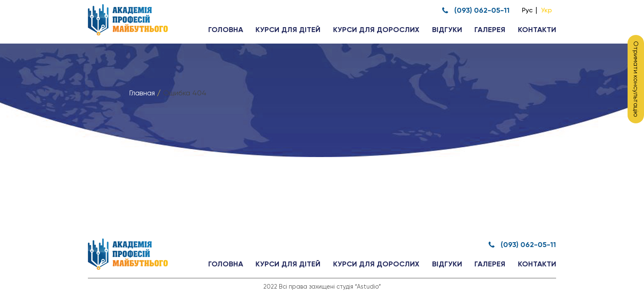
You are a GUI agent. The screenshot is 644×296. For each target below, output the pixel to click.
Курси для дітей (288, 30)
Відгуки (447, 30)
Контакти (537, 30)
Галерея (490, 30)
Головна (226, 30)
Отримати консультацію (636, 79)
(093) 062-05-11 (482, 10)
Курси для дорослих (376, 30)
